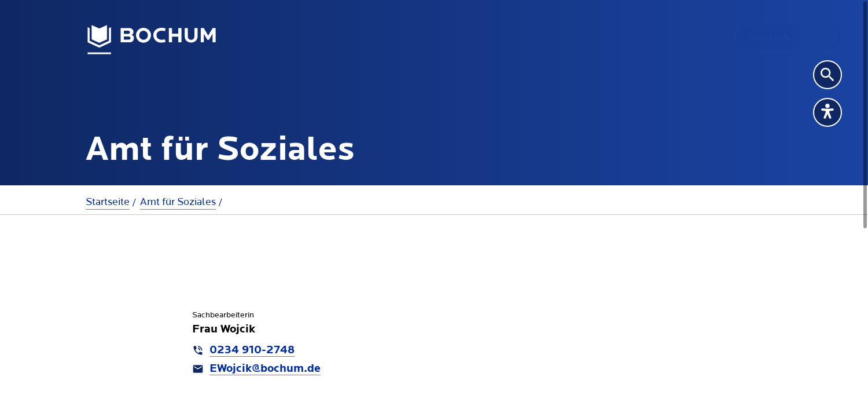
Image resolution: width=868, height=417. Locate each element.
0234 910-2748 (252, 350)
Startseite (108, 202)
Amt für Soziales (178, 202)
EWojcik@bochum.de (265, 369)
